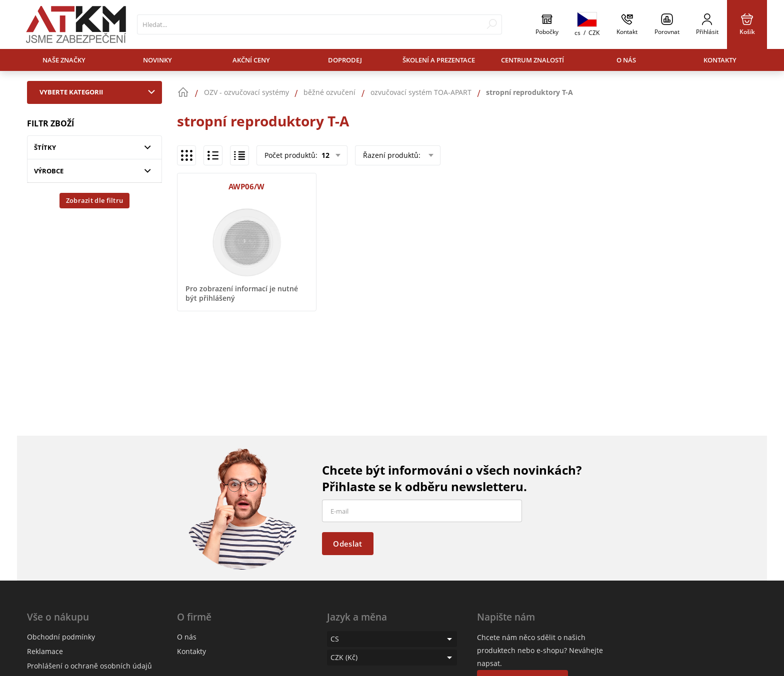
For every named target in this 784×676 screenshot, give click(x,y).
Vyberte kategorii (99, 92)
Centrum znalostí (532, 60)
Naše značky (64, 60)
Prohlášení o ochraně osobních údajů (89, 666)
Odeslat (347, 544)
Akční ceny (251, 60)
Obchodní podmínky (61, 637)
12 (324, 155)
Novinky (157, 60)
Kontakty (720, 60)
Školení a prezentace (439, 60)
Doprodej (345, 60)
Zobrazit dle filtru (95, 200)
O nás (626, 60)
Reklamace (45, 651)
